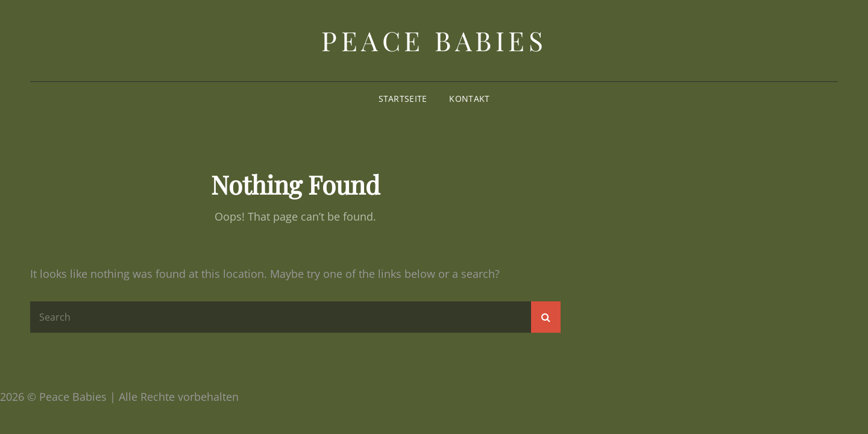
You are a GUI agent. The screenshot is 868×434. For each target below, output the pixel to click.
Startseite (403, 99)
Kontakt (469, 99)
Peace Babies (434, 40)
